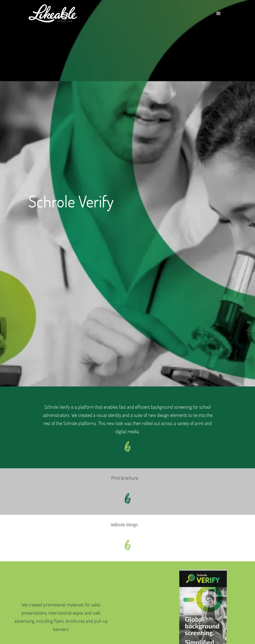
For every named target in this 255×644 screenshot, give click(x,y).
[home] (53, 14)
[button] (218, 14)
